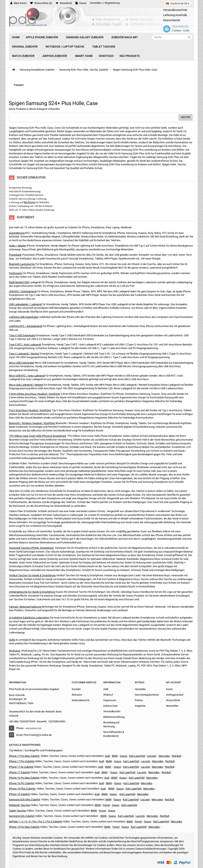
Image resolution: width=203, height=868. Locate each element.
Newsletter (172, 706)
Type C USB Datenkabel (22, 335)
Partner (139, 700)
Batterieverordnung (114, 717)
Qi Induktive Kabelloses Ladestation (29, 618)
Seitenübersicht (81, 700)
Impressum (110, 700)
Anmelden (96, 3)
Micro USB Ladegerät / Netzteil (26, 385)
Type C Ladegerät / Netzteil (24, 354)
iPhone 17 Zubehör (19, 772)
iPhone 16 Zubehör (19, 794)
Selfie (12, 640)
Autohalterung (17, 233)
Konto (169, 689)
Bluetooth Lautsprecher (22, 264)
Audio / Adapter (18, 246)
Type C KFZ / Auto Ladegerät (25, 345)
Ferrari (116, 827)
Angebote (140, 706)
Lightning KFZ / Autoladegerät (26, 326)
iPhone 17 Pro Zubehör (22, 761)
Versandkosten (112, 711)
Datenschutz (110, 706)
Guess (124, 756)
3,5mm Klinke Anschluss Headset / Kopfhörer (34, 394)
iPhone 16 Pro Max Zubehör (24, 778)
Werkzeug (15, 651)
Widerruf (108, 695)
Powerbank (15, 255)
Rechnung (29, 202)
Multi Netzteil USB (19, 282)
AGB (106, 689)
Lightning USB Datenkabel (23, 317)
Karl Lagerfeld (137, 756)
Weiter (186, 117)
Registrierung (112, 3)
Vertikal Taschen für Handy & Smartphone (32, 575)
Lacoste (145, 800)
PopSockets (16, 273)
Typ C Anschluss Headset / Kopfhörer (30, 410)
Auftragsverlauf (175, 695)
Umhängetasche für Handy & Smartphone (32, 592)
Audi (101, 767)
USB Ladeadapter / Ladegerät (25, 304)
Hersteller (140, 689)
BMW (105, 772)
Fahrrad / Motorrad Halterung (25, 607)
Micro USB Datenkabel (22, 363)
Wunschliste (173, 700)
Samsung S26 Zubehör (22, 816)
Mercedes (164, 756)
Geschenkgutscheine (147, 695)
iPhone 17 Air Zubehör (21, 767)
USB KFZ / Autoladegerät (23, 291)
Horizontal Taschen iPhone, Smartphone (31, 548)
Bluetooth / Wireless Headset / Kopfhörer (32, 423)
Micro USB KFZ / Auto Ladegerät (27, 376)
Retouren (77, 695)
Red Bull (176, 756)
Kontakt (76, 689)
